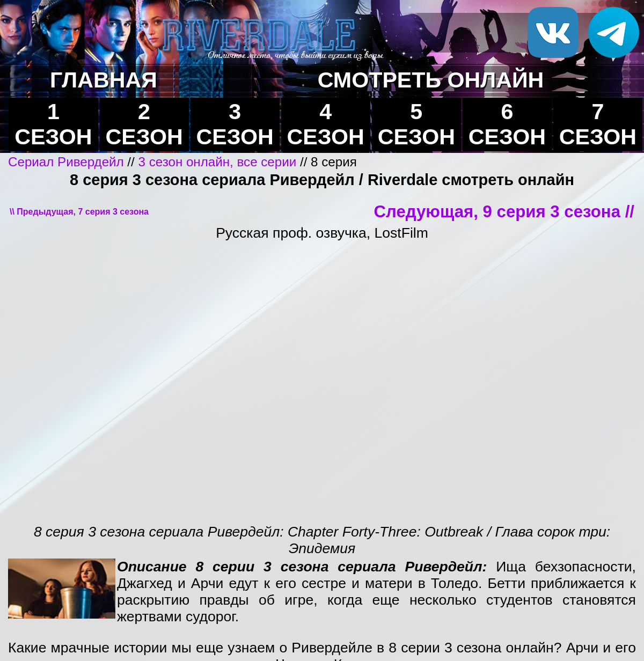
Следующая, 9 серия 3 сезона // (504, 212)
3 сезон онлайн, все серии (218, 162)
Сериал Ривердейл (66, 162)
